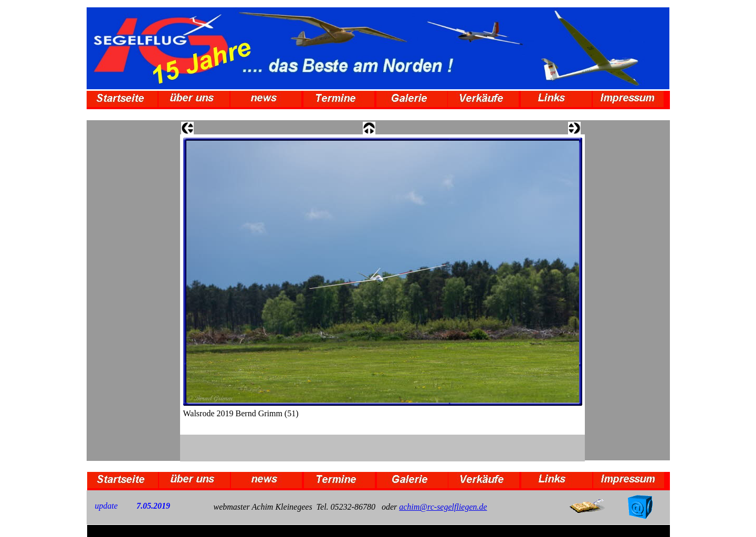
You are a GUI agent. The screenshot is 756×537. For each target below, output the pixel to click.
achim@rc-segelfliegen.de (443, 507)
